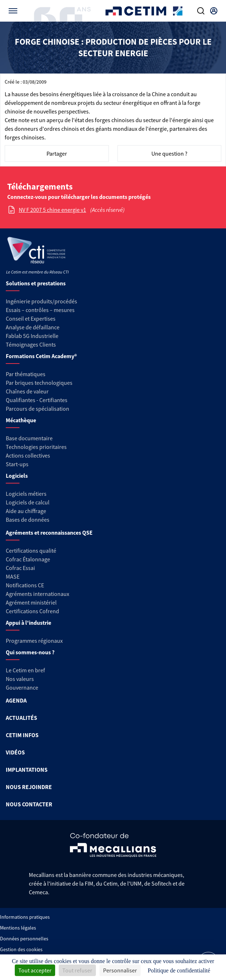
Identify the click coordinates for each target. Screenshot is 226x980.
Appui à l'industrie (28, 623)
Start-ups (17, 464)
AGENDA (16, 700)
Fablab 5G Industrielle (32, 336)
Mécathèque (21, 420)
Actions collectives (28, 455)
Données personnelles (24, 939)
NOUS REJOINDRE (29, 787)
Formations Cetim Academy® (41, 356)
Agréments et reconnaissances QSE (49, 533)
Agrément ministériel (31, 602)
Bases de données (28, 520)
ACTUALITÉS (21, 718)
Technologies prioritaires (36, 447)
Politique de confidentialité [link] (179, 970)
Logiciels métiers (26, 494)
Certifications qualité (31, 551)
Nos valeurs (20, 679)
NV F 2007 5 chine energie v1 (52, 210)
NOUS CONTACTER (29, 804)
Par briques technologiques (39, 383)
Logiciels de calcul (28, 502)
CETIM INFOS (22, 735)
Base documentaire (29, 438)
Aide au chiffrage (26, 511)
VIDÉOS (15, 752)
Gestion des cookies (21, 949)
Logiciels (17, 476)
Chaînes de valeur (27, 391)
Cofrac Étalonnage (28, 559)
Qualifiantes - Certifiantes (37, 400)
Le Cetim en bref (25, 670)
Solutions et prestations (36, 283)
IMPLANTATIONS (27, 770)
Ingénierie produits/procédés (41, 301)
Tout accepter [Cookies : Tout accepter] (35, 970)
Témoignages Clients (31, 344)
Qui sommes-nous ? (30, 652)
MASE (13, 576)
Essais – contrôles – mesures (40, 310)
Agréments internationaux (37, 594)
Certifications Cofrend (32, 611)
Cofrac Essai (20, 568)
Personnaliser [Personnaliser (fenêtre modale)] (120, 970)
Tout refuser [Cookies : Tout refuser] (77, 970)
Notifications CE (25, 585)
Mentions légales (18, 928)
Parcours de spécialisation (37, 409)
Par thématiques (26, 374)
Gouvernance (22, 687)
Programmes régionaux (34, 641)
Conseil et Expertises (31, 318)
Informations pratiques (25, 917)
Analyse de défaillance (33, 327)
